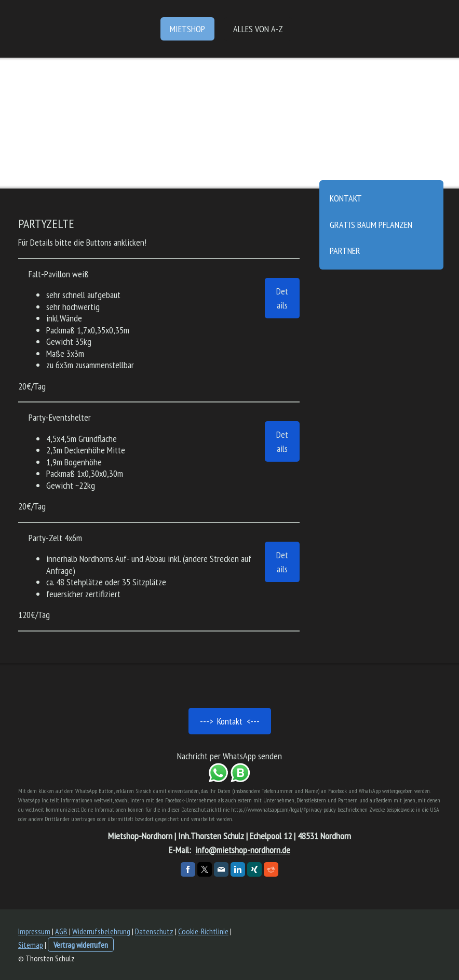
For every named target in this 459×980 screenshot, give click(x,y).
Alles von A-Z (258, 29)
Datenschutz (154, 931)
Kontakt (346, 198)
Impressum (34, 931)
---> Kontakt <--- (230, 721)
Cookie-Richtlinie (203, 931)
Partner (345, 251)
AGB (61, 931)
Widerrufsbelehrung (101, 931)
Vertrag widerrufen (81, 945)
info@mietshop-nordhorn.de (243, 850)
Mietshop (187, 29)
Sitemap (31, 945)
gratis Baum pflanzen (371, 225)
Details (282, 298)
